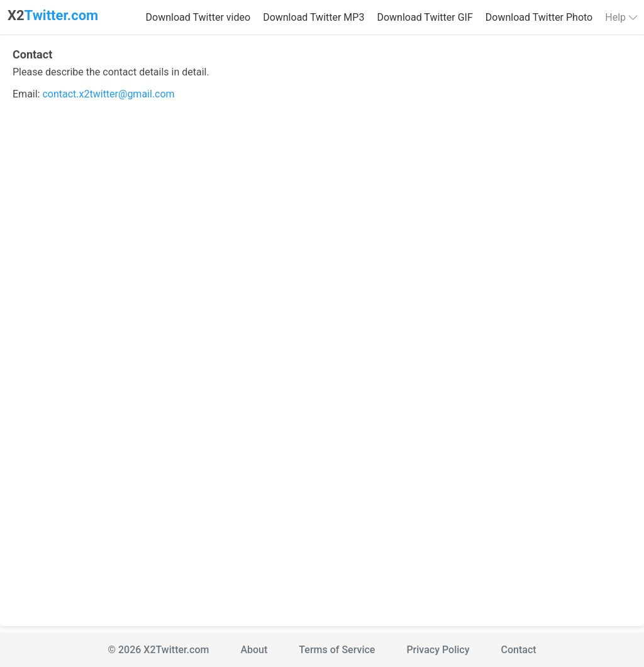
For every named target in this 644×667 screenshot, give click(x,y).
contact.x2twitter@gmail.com (108, 94)
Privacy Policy (438, 650)
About (254, 650)
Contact (519, 650)
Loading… (322, 360)
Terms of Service (337, 650)
